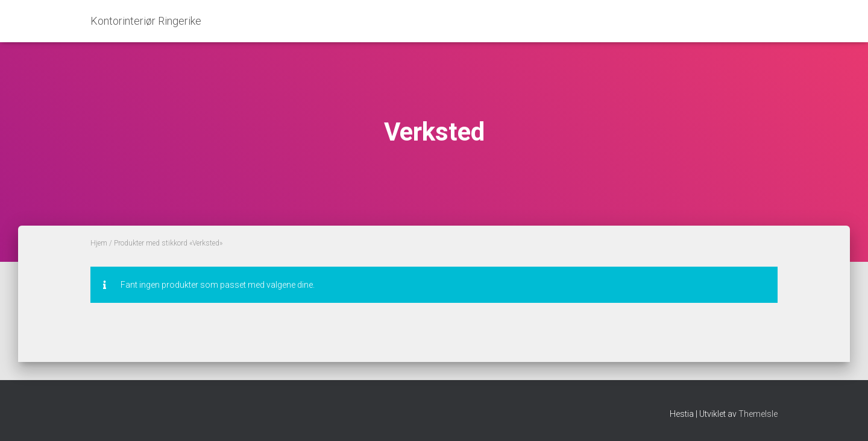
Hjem (99, 243)
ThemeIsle (758, 414)
